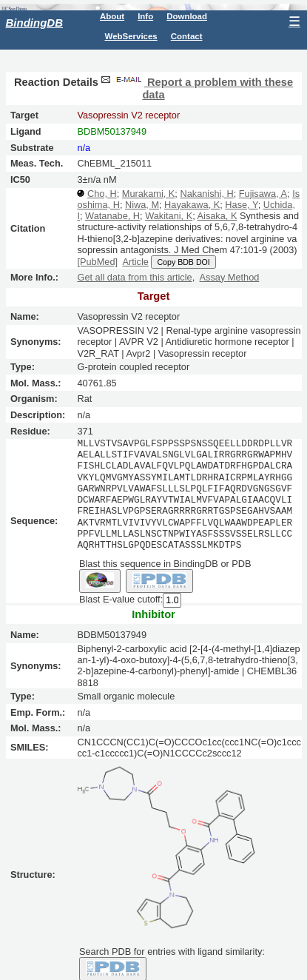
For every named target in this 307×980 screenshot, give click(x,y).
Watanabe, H (112, 216)
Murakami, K (149, 194)
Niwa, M (142, 205)
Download (187, 16)
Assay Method (230, 277)
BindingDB (34, 23)
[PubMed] (97, 262)
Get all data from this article (134, 277)
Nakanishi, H (206, 194)
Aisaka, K (217, 216)
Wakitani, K (169, 216)
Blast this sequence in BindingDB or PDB (165, 563)
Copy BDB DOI (183, 262)
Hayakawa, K (192, 205)
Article (135, 262)
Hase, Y (241, 205)
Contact (187, 36)
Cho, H (102, 194)
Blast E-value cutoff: (121, 599)
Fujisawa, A (263, 194)
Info (145, 16)
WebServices (131, 36)
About (112, 16)
